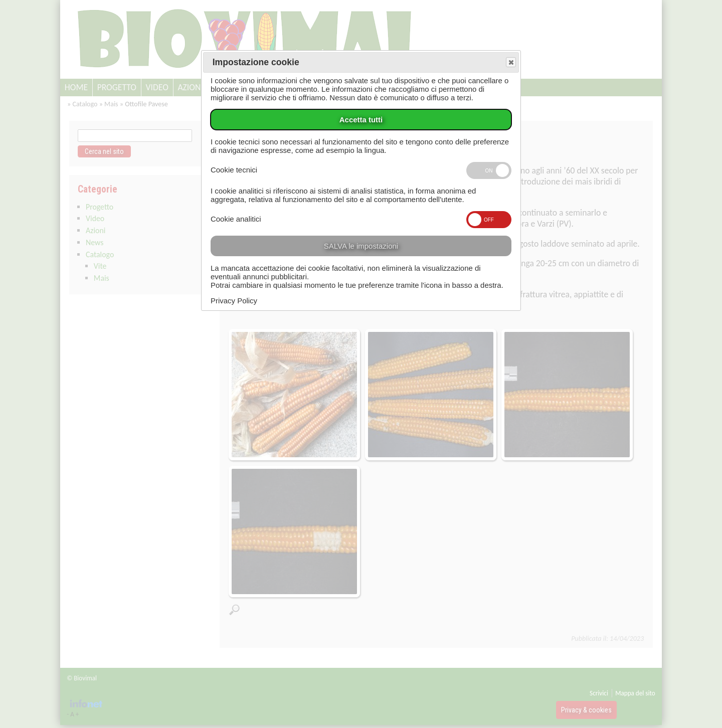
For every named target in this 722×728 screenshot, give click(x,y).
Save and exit (510, 63)
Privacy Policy (234, 301)
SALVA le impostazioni (361, 246)
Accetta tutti (361, 120)
